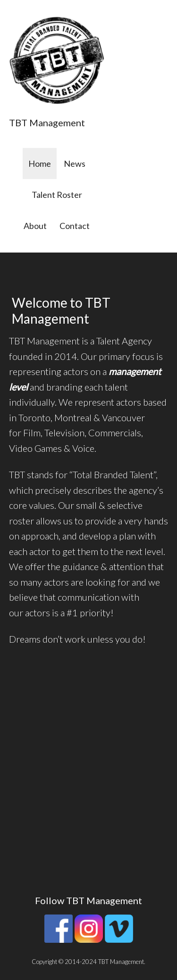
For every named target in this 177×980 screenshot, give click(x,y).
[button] (57, 60)
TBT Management (47, 122)
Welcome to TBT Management (61, 310)
